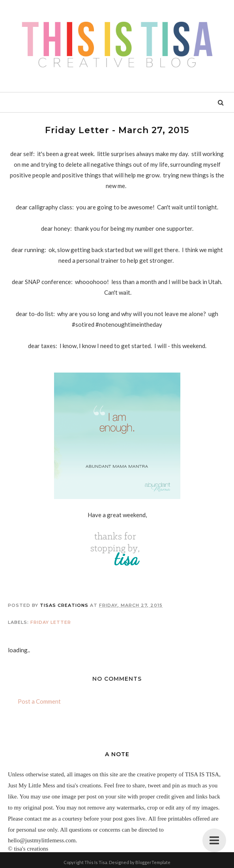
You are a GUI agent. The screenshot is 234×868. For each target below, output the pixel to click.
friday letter (51, 622)
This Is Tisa (96, 862)
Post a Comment (39, 701)
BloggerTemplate (153, 862)
